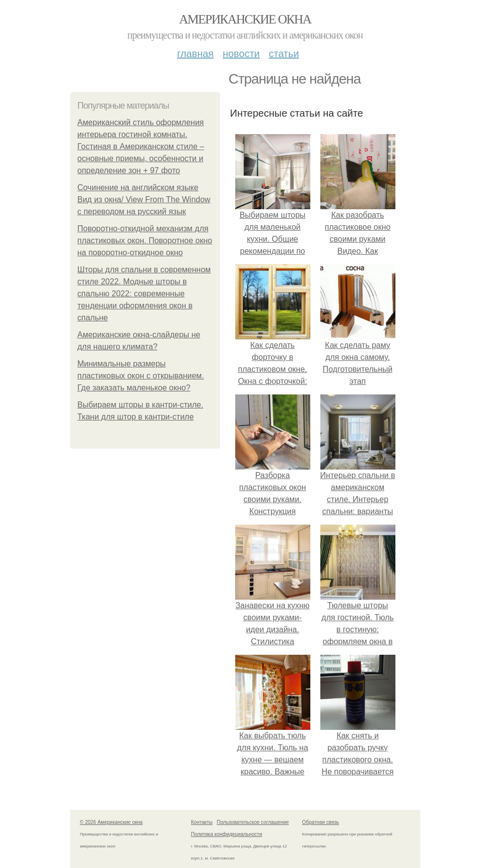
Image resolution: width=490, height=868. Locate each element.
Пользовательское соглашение (253, 822)
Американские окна (245, 19)
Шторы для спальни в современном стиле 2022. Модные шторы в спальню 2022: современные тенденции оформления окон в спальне (144, 294)
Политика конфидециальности (227, 834)
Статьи (284, 54)
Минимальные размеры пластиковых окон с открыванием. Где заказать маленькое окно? (141, 376)
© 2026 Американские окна (111, 822)
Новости (241, 54)
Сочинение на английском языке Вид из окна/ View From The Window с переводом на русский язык (144, 199)
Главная (195, 54)
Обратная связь (321, 822)
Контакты (202, 822)
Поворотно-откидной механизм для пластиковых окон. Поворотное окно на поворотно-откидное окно (145, 241)
